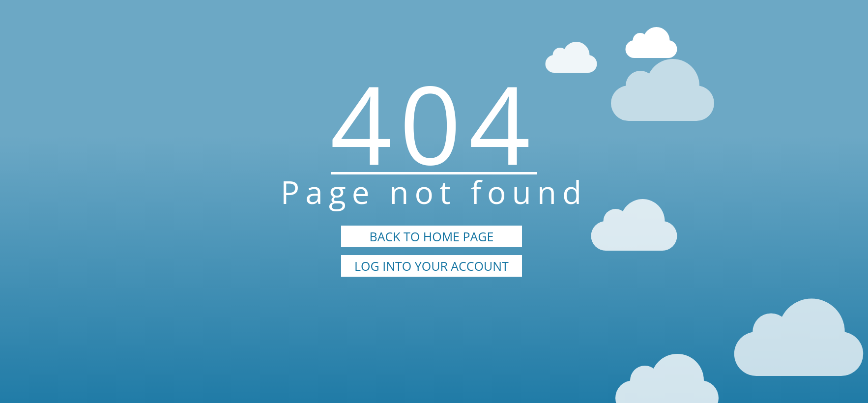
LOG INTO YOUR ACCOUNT (432, 266)
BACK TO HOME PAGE (432, 236)
